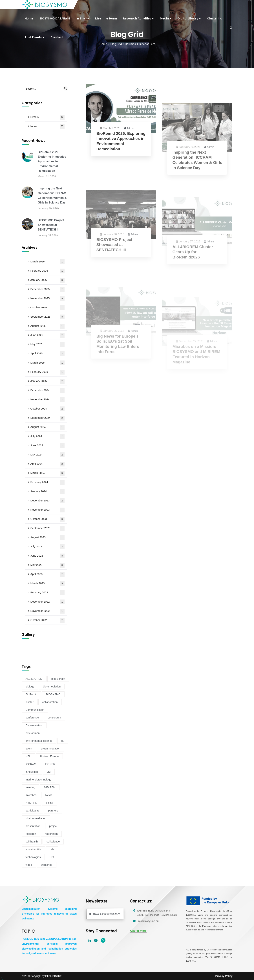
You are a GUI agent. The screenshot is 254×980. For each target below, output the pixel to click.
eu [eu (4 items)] (63, 741)
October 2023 (48, 519)
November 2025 (48, 299)
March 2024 (48, 473)
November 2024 (48, 400)
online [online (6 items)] (50, 803)
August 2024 (48, 427)
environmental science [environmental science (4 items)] (39, 741)
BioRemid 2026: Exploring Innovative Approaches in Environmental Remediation (121, 141)
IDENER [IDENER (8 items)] (50, 764)
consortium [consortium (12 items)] (54, 717)
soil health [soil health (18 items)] (32, 841)
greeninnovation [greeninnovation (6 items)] (51, 748)
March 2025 (48, 363)
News (48, 126)
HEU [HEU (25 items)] (28, 756)
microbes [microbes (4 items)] (31, 795)
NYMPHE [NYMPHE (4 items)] (31, 803)
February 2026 (48, 271)
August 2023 (48, 538)
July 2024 (48, 436)
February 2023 (48, 593)
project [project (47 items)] (53, 826)
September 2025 (48, 317)
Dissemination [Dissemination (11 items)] (34, 725)
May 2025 (48, 345)
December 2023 (48, 501)
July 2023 (48, 547)
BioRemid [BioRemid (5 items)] (31, 694)
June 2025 (48, 335)
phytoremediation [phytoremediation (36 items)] (36, 818)
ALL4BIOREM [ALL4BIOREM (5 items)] (34, 679)
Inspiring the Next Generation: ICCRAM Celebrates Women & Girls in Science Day (52, 195)
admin (129, 128)
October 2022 (48, 620)
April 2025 (48, 354)
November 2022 (48, 611)
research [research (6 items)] (31, 834)
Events (48, 117)
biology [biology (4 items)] (30, 686)
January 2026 (48, 280)
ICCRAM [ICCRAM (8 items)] (31, 764)
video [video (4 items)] (29, 865)
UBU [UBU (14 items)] (52, 857)
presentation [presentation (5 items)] (33, 826)
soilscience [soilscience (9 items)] (53, 841)
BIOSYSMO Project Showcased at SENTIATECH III (51, 225)
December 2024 (48, 391)
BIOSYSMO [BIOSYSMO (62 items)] (53, 694)
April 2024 (48, 464)
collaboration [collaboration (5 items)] (50, 702)
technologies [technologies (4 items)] (33, 857)
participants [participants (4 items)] (33, 810)
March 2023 (48, 584)
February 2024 (48, 482)
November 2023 (48, 510)
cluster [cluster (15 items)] (30, 702)
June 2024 (48, 446)
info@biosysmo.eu (148, 921)
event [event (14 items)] (29, 748)
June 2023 (48, 556)
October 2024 (48, 409)
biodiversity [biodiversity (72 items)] (58, 679)
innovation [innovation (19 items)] (32, 772)
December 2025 (48, 289)
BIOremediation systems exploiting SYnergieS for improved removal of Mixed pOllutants (49, 914)
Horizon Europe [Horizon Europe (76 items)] (49, 756)
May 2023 (48, 565)
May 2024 (48, 455)
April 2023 (48, 574)
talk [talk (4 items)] (52, 849)
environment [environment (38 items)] (33, 733)
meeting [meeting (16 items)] (30, 787)
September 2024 (48, 418)
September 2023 (48, 528)
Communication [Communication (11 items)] (35, 710)
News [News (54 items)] (49, 795)
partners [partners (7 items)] (53, 810)
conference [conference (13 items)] (32, 717)
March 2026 (48, 262)
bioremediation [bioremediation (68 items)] (52, 686)
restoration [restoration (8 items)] (51, 834)
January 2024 (48, 492)
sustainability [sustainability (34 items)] (33, 849)
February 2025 (48, 372)
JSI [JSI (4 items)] (49, 772)
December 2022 (48, 602)
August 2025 (48, 326)
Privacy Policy (224, 976)
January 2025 (48, 381)
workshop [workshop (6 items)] (47, 865)
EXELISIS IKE (53, 976)
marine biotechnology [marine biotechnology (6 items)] (38, 779)
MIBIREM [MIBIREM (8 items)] (50, 787)
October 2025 (48, 308)
